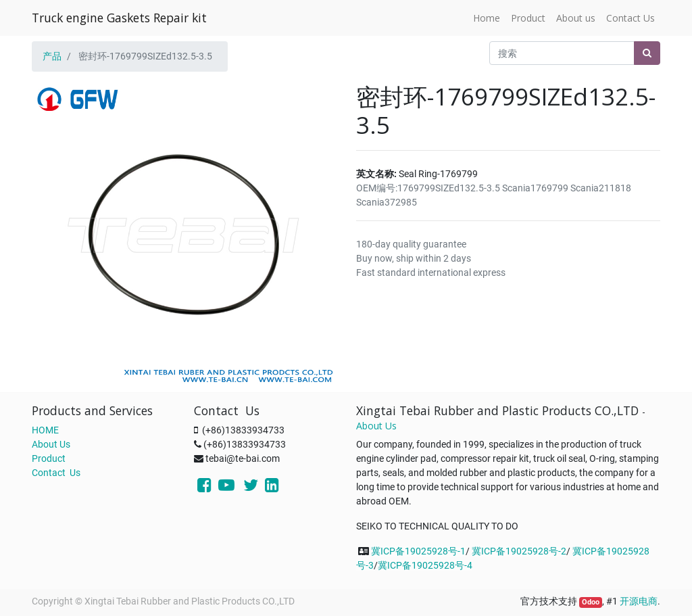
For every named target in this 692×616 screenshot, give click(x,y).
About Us (51, 444)
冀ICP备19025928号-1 (418, 551)
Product (49, 458)
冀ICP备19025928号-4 (425, 565)
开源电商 (639, 601)
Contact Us (56, 473)
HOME (45, 430)
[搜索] (647, 53)
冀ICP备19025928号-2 (519, 551)
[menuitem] (487, 18)
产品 (52, 56)
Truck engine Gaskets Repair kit (119, 18)
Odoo (591, 602)
